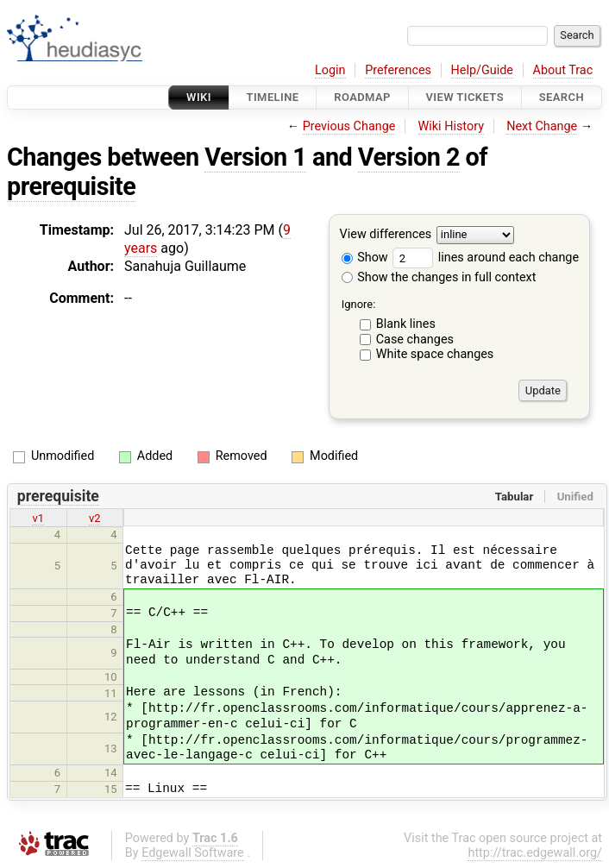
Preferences (398, 70)
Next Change (542, 126)
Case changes (415, 340)
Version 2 (409, 157)
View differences (386, 235)
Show (365, 258)
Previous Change (349, 126)
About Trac (563, 70)
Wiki (199, 97)
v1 (38, 518)
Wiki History (451, 126)
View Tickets (465, 97)
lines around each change (486, 258)
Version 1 (255, 157)
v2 (95, 518)
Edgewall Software (193, 853)
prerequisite (71, 186)
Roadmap (362, 97)
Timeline (273, 97)
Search (562, 97)
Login (330, 70)
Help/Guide (482, 70)
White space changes (435, 354)
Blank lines (406, 324)
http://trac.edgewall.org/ (535, 853)
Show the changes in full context (439, 277)
